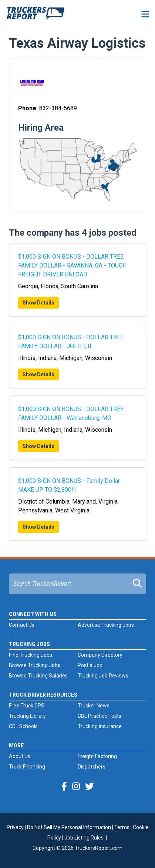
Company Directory (100, 655)
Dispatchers (92, 767)
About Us (20, 756)
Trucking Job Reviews (103, 676)
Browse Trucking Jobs (35, 665)
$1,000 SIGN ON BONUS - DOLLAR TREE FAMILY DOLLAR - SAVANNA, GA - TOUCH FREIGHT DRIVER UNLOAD (72, 265)
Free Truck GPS (27, 706)
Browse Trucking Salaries (38, 676)
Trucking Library (27, 716)
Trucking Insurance (100, 726)
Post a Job (90, 665)
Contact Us (22, 625)
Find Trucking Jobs (31, 655)
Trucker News (94, 706)
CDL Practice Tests (100, 716)
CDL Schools (23, 726)
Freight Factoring (97, 756)
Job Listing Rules (84, 838)
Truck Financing (27, 767)
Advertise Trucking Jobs (106, 625)
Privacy (15, 827)
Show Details (38, 303)
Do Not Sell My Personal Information (69, 827)
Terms (122, 827)
